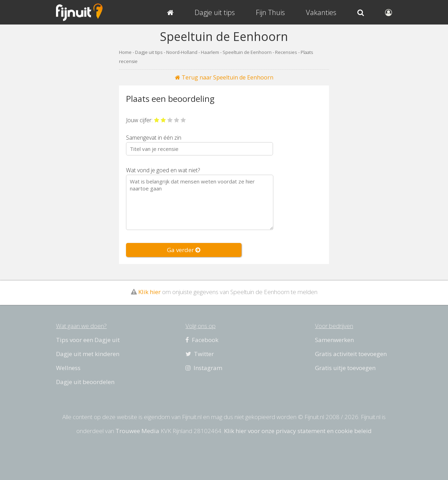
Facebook (202, 340)
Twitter (200, 354)
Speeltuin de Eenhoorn (247, 52)
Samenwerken (334, 340)
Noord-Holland (182, 52)
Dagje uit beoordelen (85, 382)
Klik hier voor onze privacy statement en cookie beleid (298, 431)
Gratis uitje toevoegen (345, 368)
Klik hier (149, 292)
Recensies (286, 52)
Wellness (68, 368)
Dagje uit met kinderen (88, 354)
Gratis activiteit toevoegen (351, 354)
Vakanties (321, 12)
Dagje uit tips (149, 52)
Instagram (204, 368)
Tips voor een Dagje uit (88, 340)
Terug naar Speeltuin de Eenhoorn (224, 77)
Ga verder (184, 250)
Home (125, 52)
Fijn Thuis (270, 12)
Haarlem (210, 52)
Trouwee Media (137, 431)
